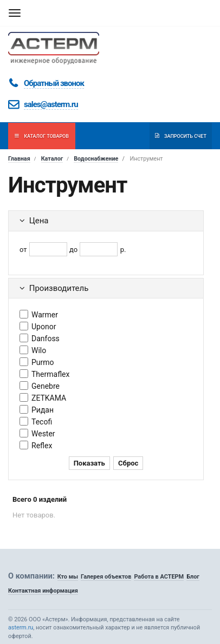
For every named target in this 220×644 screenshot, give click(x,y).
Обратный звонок (54, 83)
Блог (193, 577)
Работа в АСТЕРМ (159, 577)
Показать (89, 463)
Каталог (52, 159)
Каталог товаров (42, 136)
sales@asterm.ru (51, 104)
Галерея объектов (106, 577)
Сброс (128, 463)
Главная (19, 159)
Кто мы (68, 577)
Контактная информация (43, 591)
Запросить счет (181, 136)
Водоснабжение (96, 159)
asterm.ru (21, 628)
